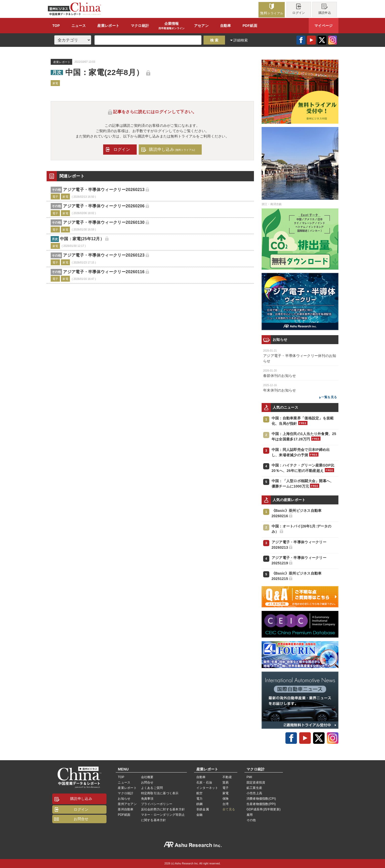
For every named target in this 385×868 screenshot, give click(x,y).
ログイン (299, 9)
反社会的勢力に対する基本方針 (163, 809)
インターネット (207, 788)
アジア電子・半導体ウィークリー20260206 (104, 206)
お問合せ (81, 819)
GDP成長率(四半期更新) (264, 809)
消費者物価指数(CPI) (261, 799)
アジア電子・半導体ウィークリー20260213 (104, 190)
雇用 (250, 815)
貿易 (226, 782)
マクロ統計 (126, 793)
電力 (199, 799)
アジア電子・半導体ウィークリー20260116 (104, 272)
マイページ (323, 26)
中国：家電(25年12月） (82, 239)
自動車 (226, 26)
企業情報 (172, 26)
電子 (226, 788)
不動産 (227, 777)
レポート (108, 26)
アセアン (201, 26)
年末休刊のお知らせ (280, 390)
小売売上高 (254, 793)
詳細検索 (241, 40)
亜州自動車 (126, 809)
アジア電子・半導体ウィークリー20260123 (104, 255)
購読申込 (325, 9)
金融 (199, 815)
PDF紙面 (250, 26)
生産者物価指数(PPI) (261, 804)
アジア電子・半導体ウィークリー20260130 (104, 222)
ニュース (79, 26)
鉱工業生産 (254, 788)
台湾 (226, 804)
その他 (251, 820)
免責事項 (147, 799)
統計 (140, 26)
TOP (56, 26)
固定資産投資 (256, 782)
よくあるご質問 (152, 788)
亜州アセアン (127, 804)
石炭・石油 (204, 782)
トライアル (272, 9)
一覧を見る (329, 397)
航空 (199, 793)
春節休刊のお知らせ (280, 376)
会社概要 (147, 777)
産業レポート (127, 788)
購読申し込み (172, 149)
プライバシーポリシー (157, 804)
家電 (226, 793)
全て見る (229, 809)
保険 (226, 799)
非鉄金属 (203, 809)
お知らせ (124, 799)
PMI (249, 777)
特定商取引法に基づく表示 (160, 793)
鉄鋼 (199, 804)
